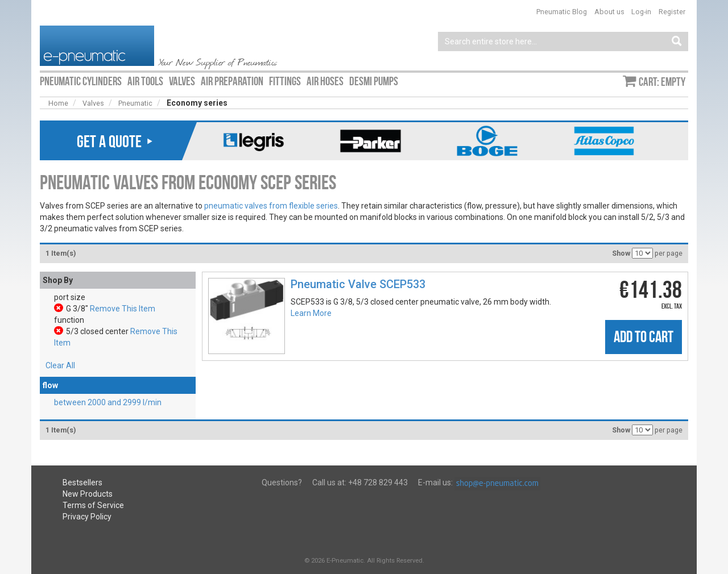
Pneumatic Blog (562, 12)
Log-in (641, 12)
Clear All (60, 365)
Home (58, 103)
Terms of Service (93, 505)
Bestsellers (82, 483)
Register (672, 12)
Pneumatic (135, 103)
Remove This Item (123, 309)
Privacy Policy (87, 517)
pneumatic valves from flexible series (271, 206)
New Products (88, 494)
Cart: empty (662, 82)
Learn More (311, 313)
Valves (93, 103)
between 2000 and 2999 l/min (108, 402)
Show (621, 253)
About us (609, 12)
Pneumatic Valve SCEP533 (358, 284)
